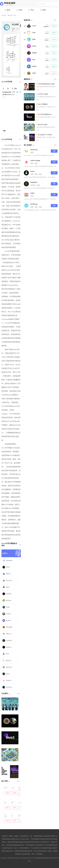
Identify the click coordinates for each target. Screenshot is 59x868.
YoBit (8, 607)
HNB (34, 39)
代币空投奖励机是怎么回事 (46, 84)
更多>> (19, 694)
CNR (34, 33)
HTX (8, 654)
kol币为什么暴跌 (43, 94)
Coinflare (9, 640)
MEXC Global (10, 574)
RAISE (34, 66)
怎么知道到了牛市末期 (45, 135)
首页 (8, 10)
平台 (32, 10)
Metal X (9, 660)
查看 (54, 151)
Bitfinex (9, 600)
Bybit (8, 674)
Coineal (9, 614)
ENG (34, 60)
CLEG (34, 26)
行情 (20, 10)
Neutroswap (10, 647)
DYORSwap (34, 204)
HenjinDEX (34, 182)
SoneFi (32, 171)
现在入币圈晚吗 (43, 104)
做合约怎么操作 (43, 125)
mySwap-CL (10, 687)
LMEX (32, 193)
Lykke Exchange (10, 680)
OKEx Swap (10, 634)
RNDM (34, 53)
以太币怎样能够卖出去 (45, 114)
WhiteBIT (9, 627)
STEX (8, 567)
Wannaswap (34, 150)
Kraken (8, 620)
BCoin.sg (9, 580)
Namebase (9, 560)
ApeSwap (9, 667)
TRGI (34, 73)
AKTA (34, 46)
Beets (8, 587)
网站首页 (10, 15)
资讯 (44, 10)
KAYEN (9, 594)
